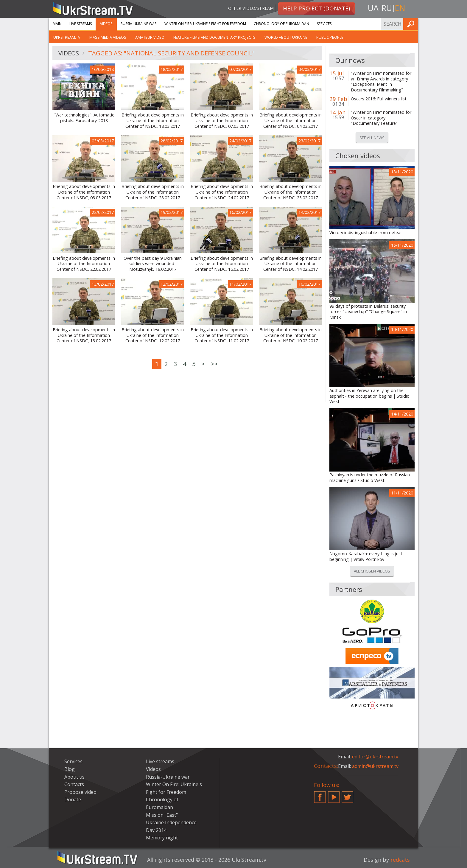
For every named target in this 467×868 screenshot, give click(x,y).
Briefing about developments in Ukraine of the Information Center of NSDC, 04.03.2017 (291, 120)
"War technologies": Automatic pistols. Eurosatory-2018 (84, 118)
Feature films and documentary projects (214, 37)
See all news (372, 138)
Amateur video (150, 37)
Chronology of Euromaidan (281, 24)
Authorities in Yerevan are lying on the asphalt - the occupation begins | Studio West (369, 396)
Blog (70, 769)
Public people (330, 37)
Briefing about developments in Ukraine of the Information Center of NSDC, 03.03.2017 (84, 192)
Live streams (81, 24)
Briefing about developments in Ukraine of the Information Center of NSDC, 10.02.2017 (291, 335)
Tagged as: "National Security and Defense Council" (171, 53)
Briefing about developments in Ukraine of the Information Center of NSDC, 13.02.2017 (84, 335)
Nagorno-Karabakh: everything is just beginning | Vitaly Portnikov (366, 557)
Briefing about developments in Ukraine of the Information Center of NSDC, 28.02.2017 (153, 192)
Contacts (74, 784)
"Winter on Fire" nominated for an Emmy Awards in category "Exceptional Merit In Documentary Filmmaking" (381, 82)
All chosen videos (372, 571)
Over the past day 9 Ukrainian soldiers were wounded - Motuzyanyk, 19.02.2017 (153, 264)
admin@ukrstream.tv (375, 766)
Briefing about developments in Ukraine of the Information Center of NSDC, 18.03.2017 (153, 120)
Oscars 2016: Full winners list (379, 99)
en (400, 8)
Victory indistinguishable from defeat (366, 233)
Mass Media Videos (108, 37)
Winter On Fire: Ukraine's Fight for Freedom (205, 24)
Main (57, 24)
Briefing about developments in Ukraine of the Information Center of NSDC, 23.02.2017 (291, 192)
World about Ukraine (286, 37)
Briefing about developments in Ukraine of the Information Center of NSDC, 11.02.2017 (222, 335)
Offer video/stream (251, 8)
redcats (400, 860)
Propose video (80, 792)
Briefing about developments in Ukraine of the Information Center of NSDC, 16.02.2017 (222, 264)
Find (412, 24)
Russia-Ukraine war (139, 24)
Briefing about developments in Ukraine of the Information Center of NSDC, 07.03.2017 (222, 120)
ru (387, 8)
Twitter (348, 795)
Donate (73, 799)
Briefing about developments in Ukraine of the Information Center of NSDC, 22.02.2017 (84, 264)
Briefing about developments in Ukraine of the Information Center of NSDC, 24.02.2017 (222, 192)
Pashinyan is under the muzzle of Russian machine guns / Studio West (370, 478)
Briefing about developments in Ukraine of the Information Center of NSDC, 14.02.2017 (291, 264)
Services (324, 24)
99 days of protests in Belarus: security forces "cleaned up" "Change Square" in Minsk (368, 312)
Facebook (320, 795)
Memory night (162, 838)
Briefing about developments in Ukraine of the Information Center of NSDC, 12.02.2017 (153, 335)
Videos (106, 24)
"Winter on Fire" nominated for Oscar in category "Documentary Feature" (381, 118)
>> (214, 364)
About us (74, 777)
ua (373, 8)
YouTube (334, 795)
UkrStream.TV (67, 37)
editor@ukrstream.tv (375, 757)
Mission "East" (162, 815)
